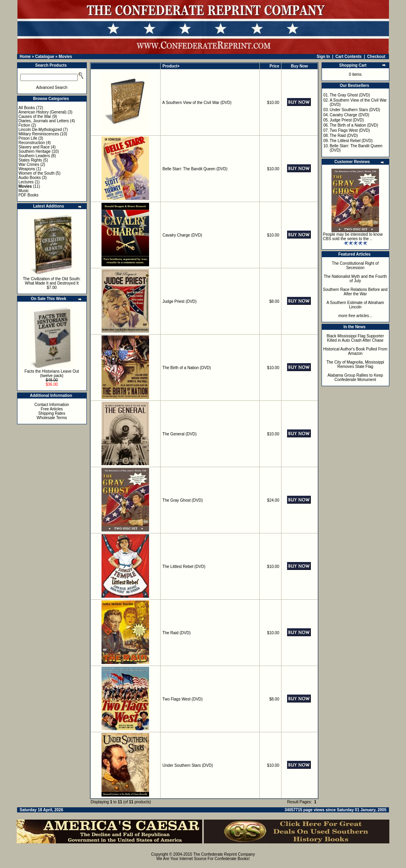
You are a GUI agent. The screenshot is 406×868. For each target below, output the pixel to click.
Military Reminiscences (39, 134)
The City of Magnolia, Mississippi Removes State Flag (355, 364)
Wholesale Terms (52, 418)
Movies (65, 57)
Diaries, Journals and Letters (44, 121)
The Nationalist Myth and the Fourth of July (355, 279)
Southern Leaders (34, 156)
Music (24, 191)
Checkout (376, 57)
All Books (27, 108)
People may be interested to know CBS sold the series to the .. (353, 237)
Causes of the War (35, 116)
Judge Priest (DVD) (180, 301)
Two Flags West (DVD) (183, 699)
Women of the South (37, 173)
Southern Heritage (35, 151)
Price (274, 66)
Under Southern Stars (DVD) (188, 765)
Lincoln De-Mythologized (40, 130)
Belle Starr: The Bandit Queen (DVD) (195, 169)
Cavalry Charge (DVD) (182, 235)
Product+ (171, 66)
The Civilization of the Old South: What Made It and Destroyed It (52, 281)
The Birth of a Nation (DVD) (187, 368)
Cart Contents (349, 57)
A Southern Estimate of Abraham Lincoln (355, 305)
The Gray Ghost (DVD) (183, 500)
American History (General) (43, 112)
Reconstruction (32, 143)
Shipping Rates (52, 413)
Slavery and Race (34, 147)
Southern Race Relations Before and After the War (355, 292)
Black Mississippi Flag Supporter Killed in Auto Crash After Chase (355, 338)
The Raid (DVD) (177, 633)
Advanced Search (52, 88)
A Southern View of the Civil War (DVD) (197, 103)
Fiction (24, 125)
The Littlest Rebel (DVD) (184, 567)
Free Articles (52, 409)
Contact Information (52, 405)
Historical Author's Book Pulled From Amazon (355, 351)
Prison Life (28, 138)
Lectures (26, 182)
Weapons (27, 169)
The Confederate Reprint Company (224, 854)
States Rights (30, 160)
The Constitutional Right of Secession (355, 266)
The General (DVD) (180, 434)
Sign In (323, 57)
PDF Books (29, 195)
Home (25, 57)
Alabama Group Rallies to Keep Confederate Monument (355, 377)
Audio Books (30, 178)
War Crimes (29, 165)
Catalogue (44, 57)
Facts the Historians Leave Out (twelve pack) (52, 373)
